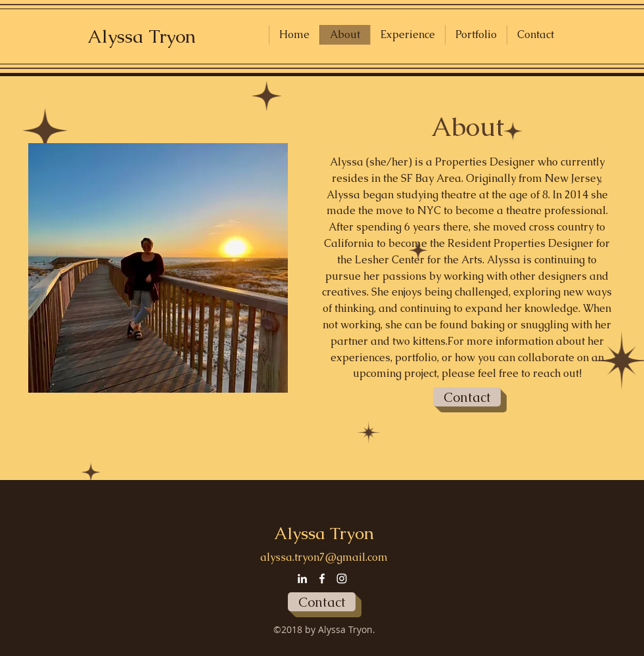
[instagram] (342, 579)
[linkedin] (302, 579)
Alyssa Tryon (142, 36)
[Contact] (467, 397)
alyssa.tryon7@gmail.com (324, 557)
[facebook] (322, 579)
